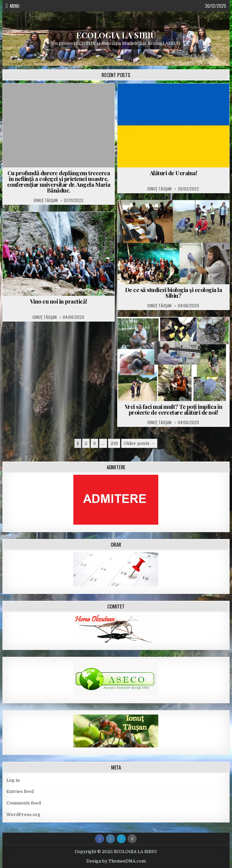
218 (114, 443)
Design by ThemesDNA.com (116, 861)
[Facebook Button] (100, 839)
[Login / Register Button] (121, 839)
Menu (15, 6)
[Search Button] (132, 839)
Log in (13, 780)
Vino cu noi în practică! (59, 301)
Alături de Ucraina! (174, 173)
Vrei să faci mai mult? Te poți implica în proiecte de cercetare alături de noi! (174, 409)
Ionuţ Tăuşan (46, 200)
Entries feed (20, 791)
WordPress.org (23, 815)
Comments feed (24, 803)
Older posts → (139, 443)
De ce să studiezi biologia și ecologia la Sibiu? (174, 293)
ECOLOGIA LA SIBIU (116, 35)
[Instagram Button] (110, 839)
